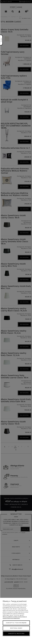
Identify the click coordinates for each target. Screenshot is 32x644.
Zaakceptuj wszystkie (16, 633)
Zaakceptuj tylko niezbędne (16, 623)
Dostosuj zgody (16, 628)
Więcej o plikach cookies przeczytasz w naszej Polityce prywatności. (15, 617)
